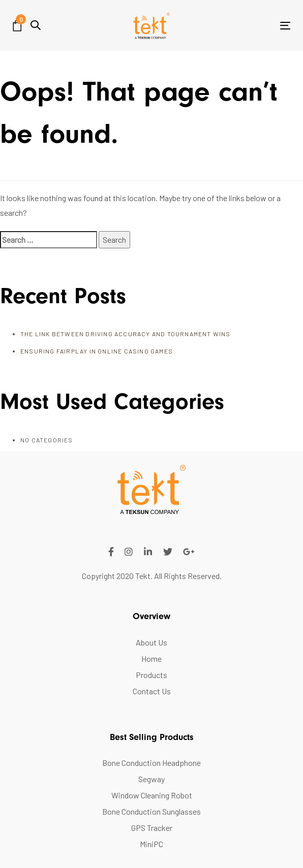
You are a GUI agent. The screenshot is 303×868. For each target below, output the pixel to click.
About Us (151, 642)
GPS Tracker (152, 828)
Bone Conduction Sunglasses (151, 811)
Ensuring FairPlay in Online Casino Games (97, 351)
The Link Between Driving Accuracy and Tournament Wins (126, 334)
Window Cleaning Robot (152, 795)
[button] (36, 25)
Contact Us (152, 691)
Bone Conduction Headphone (151, 763)
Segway (151, 779)
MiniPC (151, 844)
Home (151, 658)
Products (151, 675)
